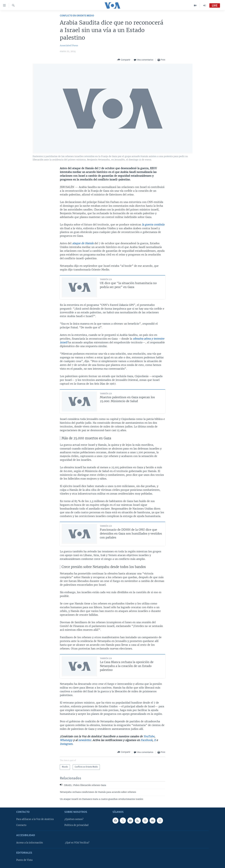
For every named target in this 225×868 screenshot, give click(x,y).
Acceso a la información (30, 843)
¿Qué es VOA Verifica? (77, 843)
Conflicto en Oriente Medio (77, 16)
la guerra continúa (153, 225)
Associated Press (69, 45)
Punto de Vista (24, 860)
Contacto (21, 825)
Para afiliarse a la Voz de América (35, 819)
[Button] (124, 60)
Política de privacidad (76, 825)
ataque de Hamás (83, 243)
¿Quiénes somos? (74, 819)
